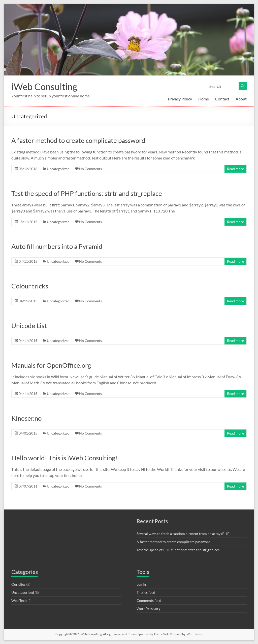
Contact (222, 99)
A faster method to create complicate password (78, 140)
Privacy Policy (180, 99)
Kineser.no (26, 418)
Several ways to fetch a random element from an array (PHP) (184, 534)
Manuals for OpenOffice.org (51, 365)
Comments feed (149, 600)
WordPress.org (148, 609)
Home (204, 99)
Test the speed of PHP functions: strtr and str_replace (87, 193)
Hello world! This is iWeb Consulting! (64, 458)
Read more (235, 169)
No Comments (90, 169)
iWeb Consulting (44, 87)
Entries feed (146, 592)
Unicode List (29, 326)
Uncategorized (58, 169)
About (241, 99)
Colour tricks (30, 286)
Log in (141, 584)
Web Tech (19, 600)
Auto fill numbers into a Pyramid (57, 246)
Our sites (18, 584)
